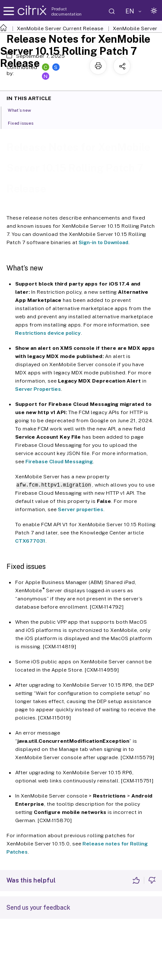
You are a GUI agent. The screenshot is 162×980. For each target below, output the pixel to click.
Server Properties (38, 389)
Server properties (81, 509)
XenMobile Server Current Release (60, 28)
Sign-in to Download (103, 242)
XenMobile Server (135, 28)
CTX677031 (30, 541)
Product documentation (67, 11)
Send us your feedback (38, 908)
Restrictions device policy (48, 333)
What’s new (24, 110)
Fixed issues (25, 122)
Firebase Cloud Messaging (59, 462)
